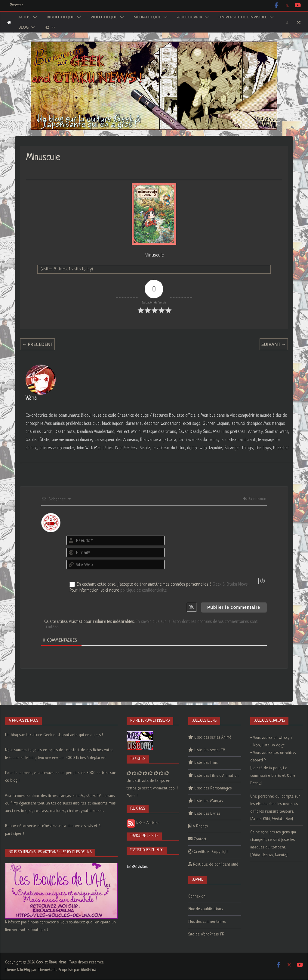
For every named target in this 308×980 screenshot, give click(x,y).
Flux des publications (205, 909)
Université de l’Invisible (243, 17)
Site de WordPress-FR (206, 934)
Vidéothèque (104, 17)
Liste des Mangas (208, 801)
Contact (200, 839)
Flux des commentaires (207, 922)
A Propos (200, 826)
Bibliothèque (60, 17)
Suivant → (274, 344)
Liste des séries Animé (213, 737)
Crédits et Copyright (211, 852)
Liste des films (206, 763)
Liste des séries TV (210, 750)
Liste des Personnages (213, 788)
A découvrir (190, 17)
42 (47, 27)
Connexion (254, 499)
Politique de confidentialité (216, 865)
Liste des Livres (207, 814)
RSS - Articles (143, 823)
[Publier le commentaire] (234, 607)
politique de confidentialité (143, 590)
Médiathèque (147, 17)
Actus (24, 17)
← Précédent (37, 344)
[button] (34, 17)
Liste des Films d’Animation (216, 776)
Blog (23, 27)
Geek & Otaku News (230, 584)
